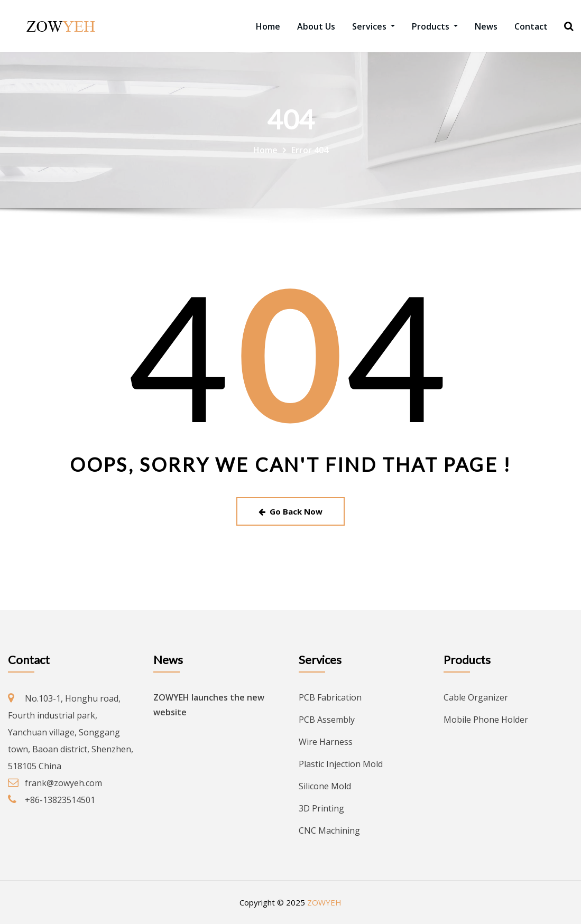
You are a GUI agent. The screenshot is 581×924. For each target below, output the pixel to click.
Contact (531, 26)
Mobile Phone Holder (486, 720)
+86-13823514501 (60, 800)
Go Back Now (290, 511)
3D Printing (321, 808)
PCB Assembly (327, 720)
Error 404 (310, 150)
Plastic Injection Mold (341, 764)
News (486, 26)
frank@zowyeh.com (63, 783)
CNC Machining (329, 830)
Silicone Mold (325, 786)
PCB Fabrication (330, 697)
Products (435, 26)
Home (268, 26)
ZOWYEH (324, 902)
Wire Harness (326, 742)
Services (373, 26)
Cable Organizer (476, 697)
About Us (316, 26)
